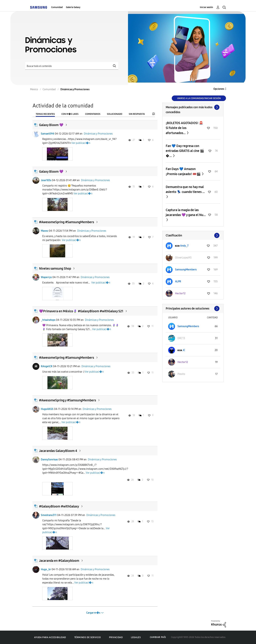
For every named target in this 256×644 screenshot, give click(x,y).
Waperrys (46, 277)
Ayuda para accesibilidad (50, 637)
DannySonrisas (49, 459)
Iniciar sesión (206, 7)
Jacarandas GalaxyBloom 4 (58, 451)
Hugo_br (46, 569)
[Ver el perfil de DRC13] (181, 338)
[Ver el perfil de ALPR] (178, 281)
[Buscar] (72, 66)
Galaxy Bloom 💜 (51, 125)
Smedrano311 (49, 515)
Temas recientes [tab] (45, 114)
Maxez (44, 231)
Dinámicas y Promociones (98, 134)
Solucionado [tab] (115, 114)
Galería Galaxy (73, 7)
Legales (136, 637)
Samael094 (47, 134)
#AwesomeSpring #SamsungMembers (67, 222)
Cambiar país (158, 637)
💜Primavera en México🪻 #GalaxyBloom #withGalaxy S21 (81, 311)
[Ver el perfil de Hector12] (180, 293)
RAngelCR (47, 366)
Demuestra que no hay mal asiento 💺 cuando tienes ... (185, 189)
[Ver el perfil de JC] (184, 350)
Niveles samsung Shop (55, 268)
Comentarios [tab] (93, 114)
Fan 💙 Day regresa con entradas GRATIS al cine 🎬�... (185, 151)
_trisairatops (48, 320)
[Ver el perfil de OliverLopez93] (183, 258)
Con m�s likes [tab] (70, 114)
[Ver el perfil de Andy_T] (184, 246)
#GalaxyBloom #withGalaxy (59, 506)
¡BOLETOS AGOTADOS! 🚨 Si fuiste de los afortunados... (184, 128)
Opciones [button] (219, 89)
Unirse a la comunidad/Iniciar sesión (199, 98)
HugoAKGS (47, 409)
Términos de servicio (88, 637)
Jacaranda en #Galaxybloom (59, 561)
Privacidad (116, 637)
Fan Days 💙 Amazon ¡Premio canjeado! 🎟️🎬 (184, 171)
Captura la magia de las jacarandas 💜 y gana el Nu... (186, 212)
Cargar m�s (93, 613)
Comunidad (57, 7)
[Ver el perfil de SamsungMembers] (186, 270)
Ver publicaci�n (81, 143)
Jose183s (46, 180)
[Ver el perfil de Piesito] (181, 374)
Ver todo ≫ (193, 107)
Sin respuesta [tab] (137, 114)
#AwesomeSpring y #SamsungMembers (68, 400)
